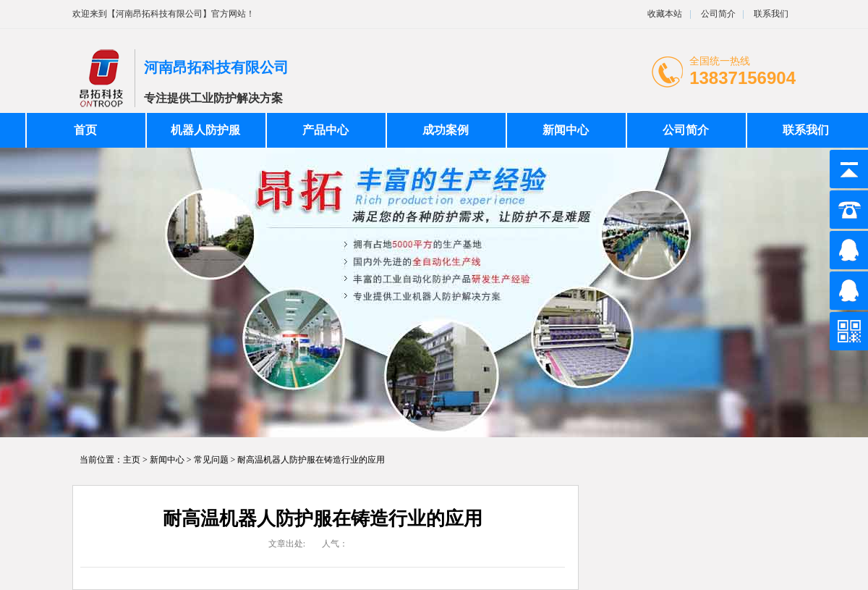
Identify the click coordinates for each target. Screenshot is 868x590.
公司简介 (717, 14)
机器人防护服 (205, 130)
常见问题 (211, 460)
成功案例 (446, 130)
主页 (132, 460)
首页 (85, 130)
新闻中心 (566, 130)
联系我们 (771, 14)
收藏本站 (665, 14)
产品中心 (325, 130)
